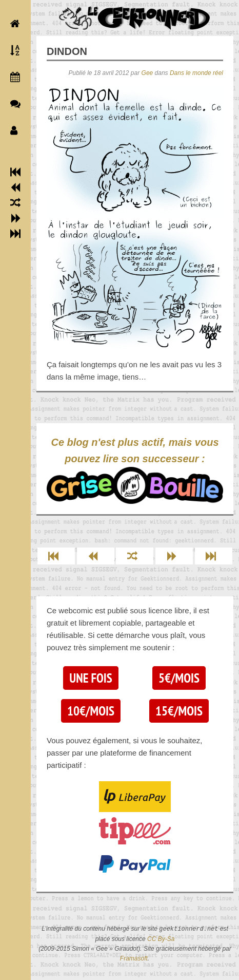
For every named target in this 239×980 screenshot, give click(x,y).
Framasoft (134, 958)
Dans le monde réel (196, 73)
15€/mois (179, 711)
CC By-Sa (161, 939)
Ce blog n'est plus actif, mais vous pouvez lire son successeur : (135, 470)
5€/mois (179, 678)
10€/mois (91, 711)
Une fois (91, 678)
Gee (147, 73)
